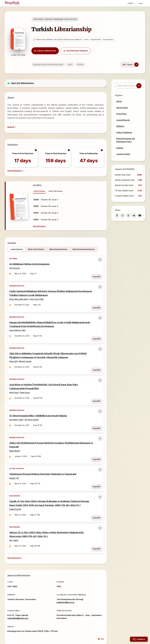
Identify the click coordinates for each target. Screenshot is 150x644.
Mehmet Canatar (28, 356)
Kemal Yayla (17, 385)
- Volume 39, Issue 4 (46, 206)
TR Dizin (86, 64)
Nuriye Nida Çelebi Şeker (22, 298)
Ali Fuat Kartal (18, 269)
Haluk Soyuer (28, 385)
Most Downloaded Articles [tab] (86, 249)
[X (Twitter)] (128, 215)
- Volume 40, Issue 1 (46, 200)
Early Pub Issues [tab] (56, 191)
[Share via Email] (140, 215)
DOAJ (76, 64)
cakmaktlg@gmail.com (20, 600)
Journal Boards (123, 120)
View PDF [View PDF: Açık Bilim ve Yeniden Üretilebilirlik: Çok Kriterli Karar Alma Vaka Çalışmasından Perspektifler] (95, 389)
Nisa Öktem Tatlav (19, 410)
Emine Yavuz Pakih (40, 298)
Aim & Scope (122, 108)
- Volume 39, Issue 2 (46, 220)
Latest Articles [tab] (19, 249)
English (131, 3)
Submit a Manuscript (51, 51)
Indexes (120, 148)
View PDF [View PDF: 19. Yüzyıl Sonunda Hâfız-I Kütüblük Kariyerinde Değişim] (95, 414)
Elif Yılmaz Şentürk (35, 410)
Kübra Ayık (16, 356)
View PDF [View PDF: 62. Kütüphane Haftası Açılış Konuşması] (95, 274)
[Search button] (139, 86)
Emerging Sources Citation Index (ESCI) (54, 64)
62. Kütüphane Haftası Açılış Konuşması (36, 265)
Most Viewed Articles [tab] (60, 249)
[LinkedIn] (134, 215)
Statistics (120, 126)
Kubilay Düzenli (18, 496)
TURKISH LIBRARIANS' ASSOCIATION (66, 19)
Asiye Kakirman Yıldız (20, 327)
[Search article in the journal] (128, 86)
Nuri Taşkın (16, 525)
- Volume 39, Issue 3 (46, 213)
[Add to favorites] (99, 260)
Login (140, 3)
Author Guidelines (124, 132)
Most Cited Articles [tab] (38, 249)
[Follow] (136, 65)
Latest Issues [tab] (39, 191)
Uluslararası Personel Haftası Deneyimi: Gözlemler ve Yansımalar (52, 459)
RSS (99, 620)
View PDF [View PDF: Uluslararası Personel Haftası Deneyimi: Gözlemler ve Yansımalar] (95, 468)
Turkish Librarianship (67, 29)
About (119, 101)
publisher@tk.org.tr (66, 584)
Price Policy (121, 114)
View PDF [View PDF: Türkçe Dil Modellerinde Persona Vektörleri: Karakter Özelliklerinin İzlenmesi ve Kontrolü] (95, 443)
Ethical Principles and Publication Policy (126, 140)
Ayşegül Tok (17, 463)
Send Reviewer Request (82, 51)
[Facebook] (117, 215)
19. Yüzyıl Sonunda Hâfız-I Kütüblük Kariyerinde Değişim (47, 405)
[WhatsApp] (123, 215)
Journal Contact (123, 154)
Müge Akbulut (17, 438)
